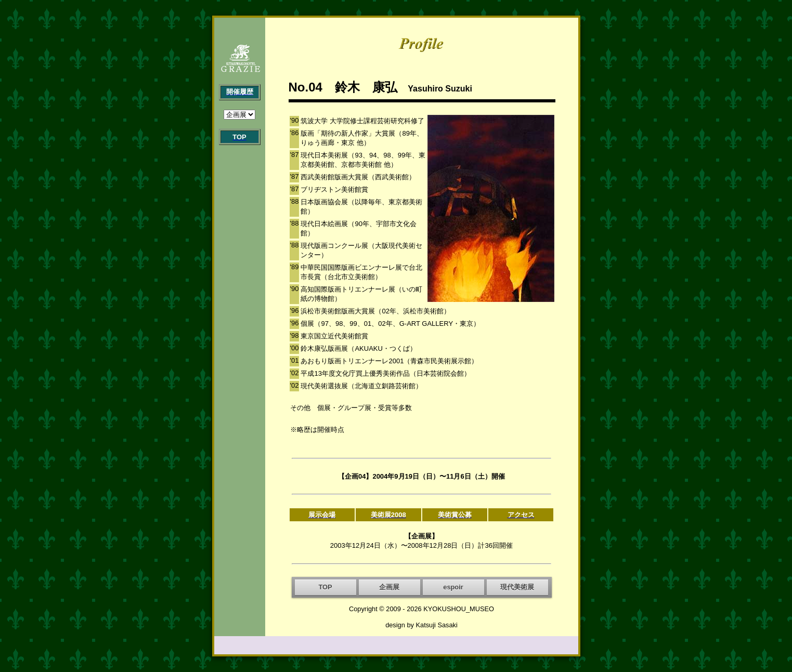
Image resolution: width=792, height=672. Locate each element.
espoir (453, 587)
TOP (325, 587)
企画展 (389, 587)
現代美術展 (517, 587)
